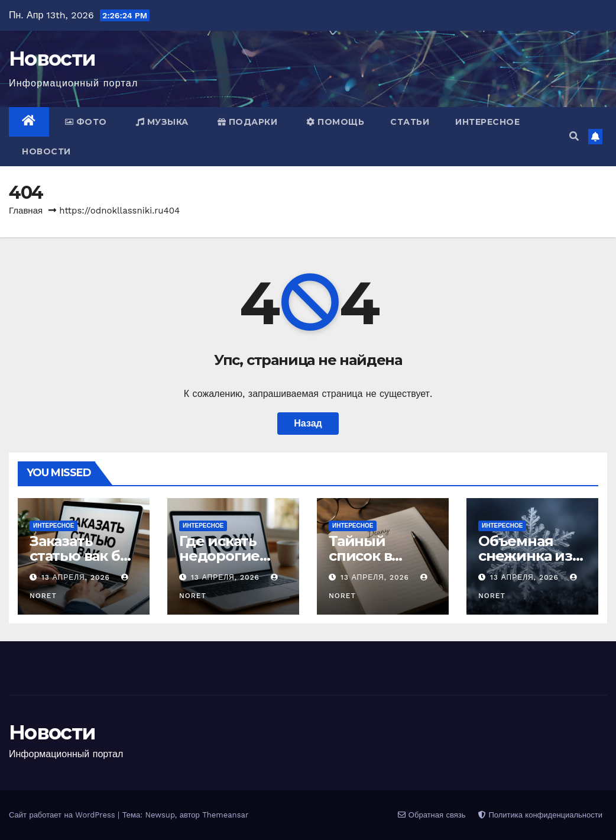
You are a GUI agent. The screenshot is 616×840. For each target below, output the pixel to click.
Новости (52, 59)
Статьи (410, 122)
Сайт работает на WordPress (63, 815)
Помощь (335, 122)
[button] (574, 136)
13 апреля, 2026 (77, 577)
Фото (86, 122)
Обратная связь (432, 815)
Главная (26, 211)
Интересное (487, 122)
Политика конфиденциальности (540, 815)
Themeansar (225, 815)
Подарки (248, 122)
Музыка (162, 122)
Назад (308, 423)
